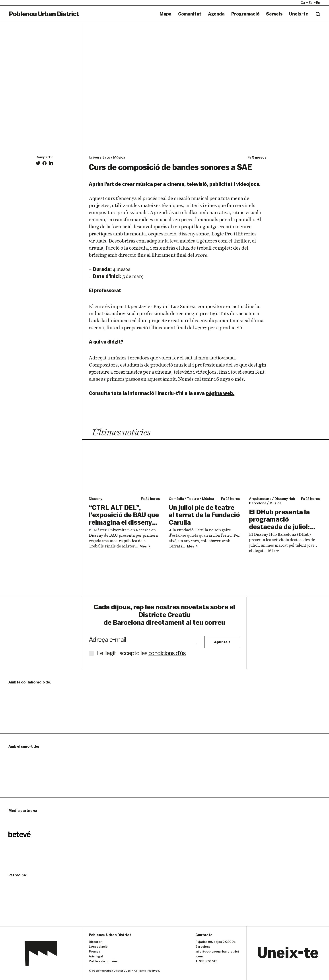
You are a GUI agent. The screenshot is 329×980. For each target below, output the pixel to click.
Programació (245, 14)
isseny (95, 499)
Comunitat (190, 14)
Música (119, 157)
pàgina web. (220, 393)
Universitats (99, 157)
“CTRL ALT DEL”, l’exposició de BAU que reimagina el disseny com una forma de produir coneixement (124, 523)
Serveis (274, 14)
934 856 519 (208, 961)
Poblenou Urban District (44, 14)
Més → (145, 546)
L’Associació (98, 947)
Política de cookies (103, 961)
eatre (193, 499)
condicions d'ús (167, 653)
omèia (176, 499)
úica (208, 499)
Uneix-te (299, 14)
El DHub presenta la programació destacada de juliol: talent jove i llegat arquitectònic (279, 527)
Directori (96, 942)
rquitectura (260, 499)
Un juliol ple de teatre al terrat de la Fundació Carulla (204, 515)
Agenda (216, 14)
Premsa (94, 952)
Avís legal (96, 957)
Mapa (165, 14)
